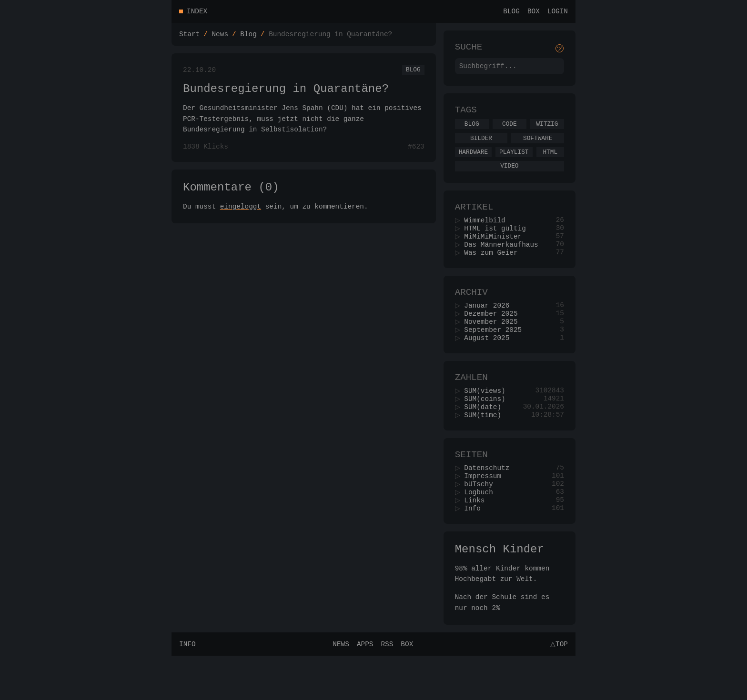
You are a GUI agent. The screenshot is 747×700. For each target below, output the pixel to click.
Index (197, 12)
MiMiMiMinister (496, 253)
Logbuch (482, 530)
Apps (364, 688)
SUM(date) (486, 438)
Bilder (481, 147)
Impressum (486, 512)
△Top (558, 688)
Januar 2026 (490, 327)
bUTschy (482, 521)
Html (550, 162)
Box (534, 12)
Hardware (473, 162)
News (220, 36)
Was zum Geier (494, 271)
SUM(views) (488, 420)
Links (478, 539)
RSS (385, 688)
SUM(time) (486, 447)
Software (538, 147)
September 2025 (496, 355)
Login (558, 12)
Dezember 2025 (494, 336)
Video (509, 177)
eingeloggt (241, 218)
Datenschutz (490, 503)
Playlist (514, 162)
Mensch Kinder (500, 591)
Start (189, 36)
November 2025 (494, 345)
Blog (511, 12)
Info (476, 548)
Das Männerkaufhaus (504, 262)
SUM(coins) (488, 429)
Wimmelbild (488, 235)
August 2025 (490, 364)
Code (510, 131)
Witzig (547, 131)
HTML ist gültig (498, 244)
